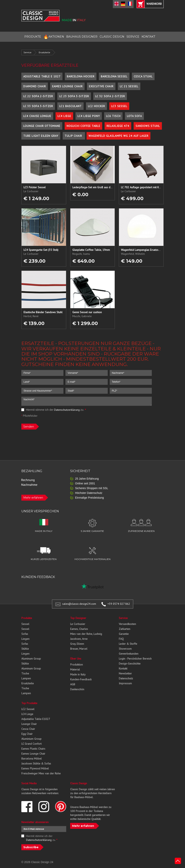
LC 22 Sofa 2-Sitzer (38, 96)
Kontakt (123, 668)
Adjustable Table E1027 (36, 719)
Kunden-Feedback (81, 679)
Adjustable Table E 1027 (42, 76)
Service (27, 52)
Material (75, 669)
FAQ (121, 639)
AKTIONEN (54, 37)
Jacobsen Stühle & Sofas (36, 763)
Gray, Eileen (77, 644)
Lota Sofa (134, 116)
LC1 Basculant (70, 106)
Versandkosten (127, 624)
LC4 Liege (64, 116)
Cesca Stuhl (143, 76)
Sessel (25, 624)
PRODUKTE (33, 37)
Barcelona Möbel (32, 759)
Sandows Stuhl (148, 126)
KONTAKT (148, 37)
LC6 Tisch (113, 116)
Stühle (25, 649)
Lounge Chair (29, 724)
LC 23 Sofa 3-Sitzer (74, 96)
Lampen (26, 678)
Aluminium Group (31, 739)
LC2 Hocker (96, 106)
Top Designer (78, 618)
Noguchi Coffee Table (83, 126)
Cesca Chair (28, 729)
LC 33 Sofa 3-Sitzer (38, 106)
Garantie (124, 634)
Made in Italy (78, 674)
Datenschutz (126, 678)
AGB (73, 684)
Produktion (76, 665)
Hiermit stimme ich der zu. (54, 410)
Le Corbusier (78, 624)
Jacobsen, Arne (79, 639)
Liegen (25, 639)
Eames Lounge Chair (67, 86)
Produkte (27, 618)
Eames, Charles (79, 629)
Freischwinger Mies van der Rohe (41, 773)
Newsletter (125, 673)
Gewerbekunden (129, 654)
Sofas (25, 634)
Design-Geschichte (130, 664)
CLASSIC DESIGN (112, 37)
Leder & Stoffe (128, 644)
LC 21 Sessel (129, 86)
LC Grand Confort (31, 744)
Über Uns (76, 659)
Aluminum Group (31, 659)
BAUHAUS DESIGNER (82, 37)
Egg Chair (27, 734)
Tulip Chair (74, 136)
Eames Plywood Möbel (35, 768)
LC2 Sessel (28, 709)
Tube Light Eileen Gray (41, 136)
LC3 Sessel (119, 106)
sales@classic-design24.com (79, 604)
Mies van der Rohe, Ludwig (86, 634)
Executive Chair (101, 86)
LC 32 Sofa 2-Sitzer (110, 96)
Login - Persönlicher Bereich (135, 659)
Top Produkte (29, 703)
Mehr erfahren (33, 498)
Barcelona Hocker (81, 76)
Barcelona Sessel (114, 76)
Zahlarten (125, 629)
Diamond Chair (35, 86)
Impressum (125, 683)
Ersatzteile (44, 52)
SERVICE (133, 37)
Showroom (125, 649)
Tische (25, 673)
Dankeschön (77, 689)
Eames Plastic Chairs (33, 749)
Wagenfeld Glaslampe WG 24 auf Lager (118, 136)
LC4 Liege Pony (89, 116)
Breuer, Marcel (79, 649)
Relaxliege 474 (118, 126)
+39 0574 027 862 (119, 604)
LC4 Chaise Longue (37, 116)
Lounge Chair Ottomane (42, 126)
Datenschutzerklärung (67, 410)
